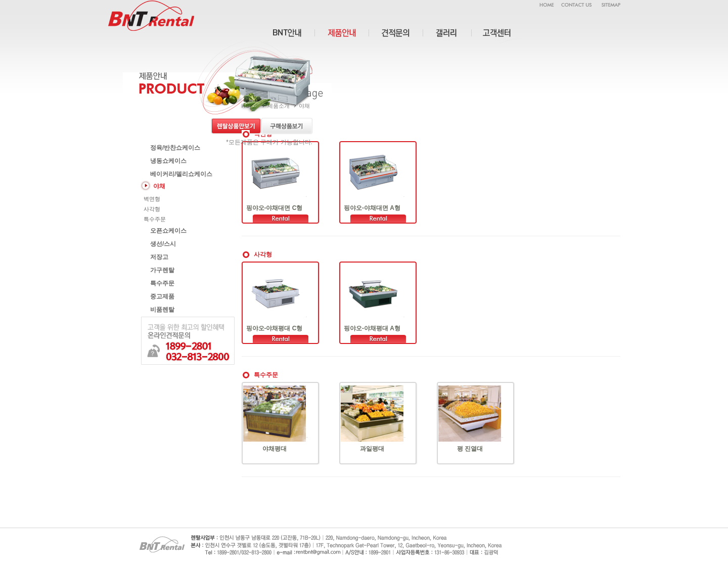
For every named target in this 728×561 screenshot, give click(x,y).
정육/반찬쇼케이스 (175, 148)
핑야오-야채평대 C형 (275, 328)
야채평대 (275, 449)
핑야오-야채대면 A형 (372, 208)
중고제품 (162, 296)
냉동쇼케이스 (168, 161)
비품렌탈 (162, 310)
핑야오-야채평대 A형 (372, 328)
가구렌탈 (162, 270)
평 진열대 (470, 449)
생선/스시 (163, 244)
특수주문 (154, 219)
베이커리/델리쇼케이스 (181, 174)
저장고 (158, 257)
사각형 (151, 209)
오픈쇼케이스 (168, 231)
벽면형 (151, 199)
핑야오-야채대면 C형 (275, 208)
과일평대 (372, 449)
